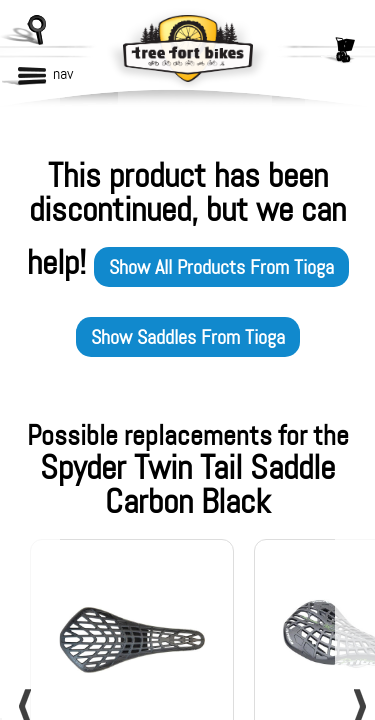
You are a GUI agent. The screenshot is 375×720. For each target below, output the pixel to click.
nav (63, 73)
